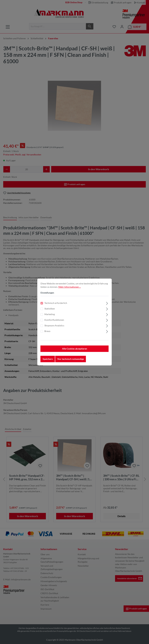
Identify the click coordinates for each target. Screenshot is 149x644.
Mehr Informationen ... (70, 287)
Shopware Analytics (54, 325)
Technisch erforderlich (56, 303)
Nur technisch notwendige (71, 359)
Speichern (48, 359)
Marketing (50, 314)
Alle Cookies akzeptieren (75, 349)
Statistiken (50, 309)
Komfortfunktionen (54, 320)
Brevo (47, 331)
